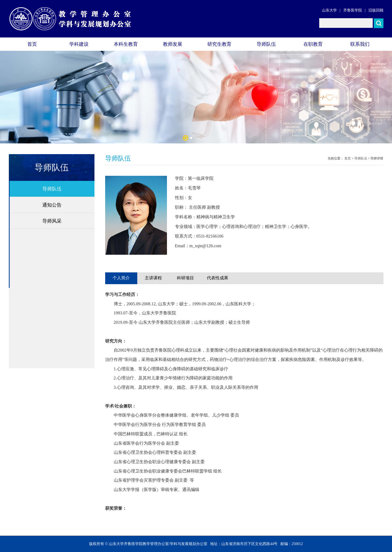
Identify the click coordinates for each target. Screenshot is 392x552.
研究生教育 (219, 44)
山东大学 (329, 10)
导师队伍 (266, 44)
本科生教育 (126, 44)
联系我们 (360, 44)
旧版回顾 (376, 10)
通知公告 (52, 205)
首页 (32, 44)
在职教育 (313, 44)
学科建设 (79, 44)
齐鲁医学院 (353, 10)
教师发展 (173, 44)
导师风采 (52, 221)
